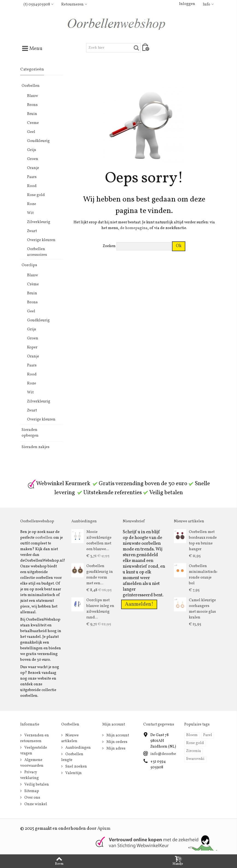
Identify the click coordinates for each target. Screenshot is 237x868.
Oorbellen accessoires (37, 252)
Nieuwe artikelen (70, 738)
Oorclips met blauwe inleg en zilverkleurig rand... (100, 609)
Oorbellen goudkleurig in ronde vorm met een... (100, 575)
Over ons (32, 798)
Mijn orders (116, 742)
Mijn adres (115, 749)
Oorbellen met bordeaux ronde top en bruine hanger (203, 541)
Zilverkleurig (39, 222)
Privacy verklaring (30, 775)
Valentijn (73, 773)
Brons (32, 105)
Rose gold (36, 195)
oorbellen (44, 538)
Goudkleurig (38, 141)
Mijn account (117, 735)
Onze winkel (35, 804)
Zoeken (109, 246)
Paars (32, 177)
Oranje (33, 168)
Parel (208, 735)
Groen (33, 159)
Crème (33, 284)
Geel (31, 132)
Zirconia (194, 751)
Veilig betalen (36, 785)
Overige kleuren (41, 240)
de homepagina (134, 228)
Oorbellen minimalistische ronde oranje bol (203, 575)
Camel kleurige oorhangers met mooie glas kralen (202, 609)
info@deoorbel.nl (166, 754)
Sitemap (31, 791)
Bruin (32, 114)
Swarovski (195, 759)
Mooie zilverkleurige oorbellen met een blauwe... (99, 541)
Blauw (33, 96)
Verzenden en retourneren (35, 738)
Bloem (192, 735)
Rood (32, 186)
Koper (32, 347)
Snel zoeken (76, 767)
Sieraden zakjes (36, 447)
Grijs (32, 150)
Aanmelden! (139, 604)
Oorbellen (31, 86)
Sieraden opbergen (30, 433)
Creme (33, 123)
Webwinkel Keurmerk (59, 484)
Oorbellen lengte (72, 757)
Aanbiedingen (78, 748)
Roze (32, 204)
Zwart (32, 231)
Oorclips (29, 265)
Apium (104, 829)
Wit (30, 213)
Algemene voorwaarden (32, 763)
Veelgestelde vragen (34, 751)
